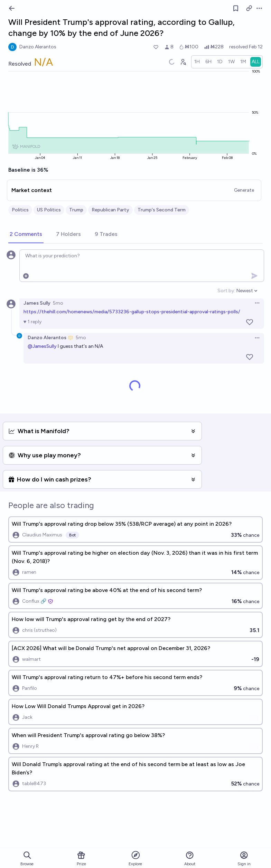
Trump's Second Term (162, 210)
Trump (76, 210)
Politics (20, 210)
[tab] (26, 235)
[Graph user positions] (183, 62)
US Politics (49, 210)
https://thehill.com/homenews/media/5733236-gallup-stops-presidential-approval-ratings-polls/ (132, 312)
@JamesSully (42, 346)
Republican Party (110, 210)
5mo (58, 303)
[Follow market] (236, 8)
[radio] (197, 62)
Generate (244, 190)
